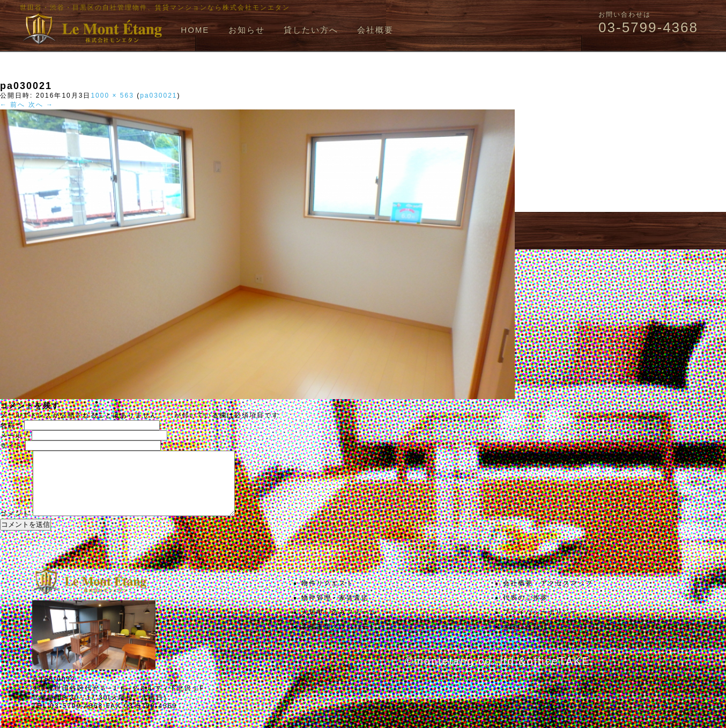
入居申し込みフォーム (339, 625)
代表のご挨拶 (525, 611)
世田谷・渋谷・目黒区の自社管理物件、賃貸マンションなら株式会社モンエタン (155, 8)
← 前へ (13, 105)
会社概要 (375, 30)
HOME (195, 30)
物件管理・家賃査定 (335, 611)
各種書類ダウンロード (339, 639)
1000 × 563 (112, 95)
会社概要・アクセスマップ (548, 596)
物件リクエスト (328, 596)
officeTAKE (558, 674)
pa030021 (158, 95)
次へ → (41, 105)
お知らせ (247, 30)
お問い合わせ (525, 639)
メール (14, 436)
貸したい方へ (311, 30)
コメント (15, 527)
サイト (11, 446)
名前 (11, 425)
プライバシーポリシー (540, 625)
